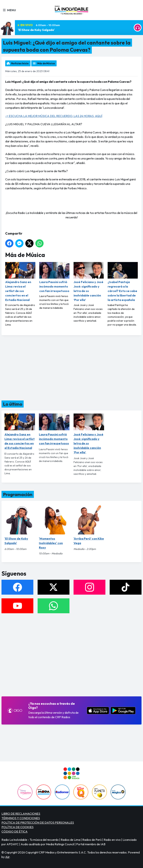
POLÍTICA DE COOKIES (18, 827)
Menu (9, 10)
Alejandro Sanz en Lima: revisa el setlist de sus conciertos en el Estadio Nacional (20, 282)
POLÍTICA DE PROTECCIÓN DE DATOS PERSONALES (38, 823)
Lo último (13, 404)
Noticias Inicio (20, 63)
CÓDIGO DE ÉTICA (15, 831)
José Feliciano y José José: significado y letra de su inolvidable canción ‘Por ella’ (89, 282)
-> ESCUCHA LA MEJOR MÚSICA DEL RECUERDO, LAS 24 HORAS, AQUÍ (54, 116)
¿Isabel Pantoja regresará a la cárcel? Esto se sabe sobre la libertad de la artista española (123, 282)
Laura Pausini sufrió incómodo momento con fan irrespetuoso (54, 277)
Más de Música (46, 63)
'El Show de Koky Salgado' (36, 30)
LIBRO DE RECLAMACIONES (21, 814)
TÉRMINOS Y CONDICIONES (21, 818)
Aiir (7, 857)
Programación (18, 494)
